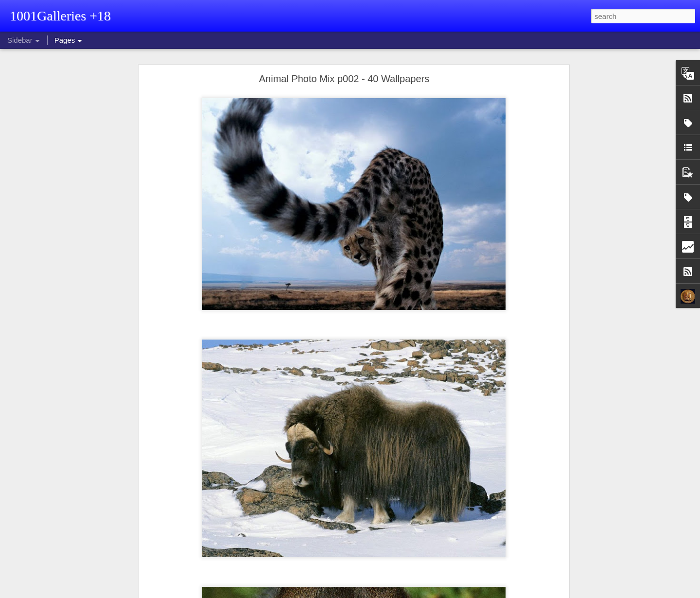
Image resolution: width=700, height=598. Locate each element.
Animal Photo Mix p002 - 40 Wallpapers (344, 79)
